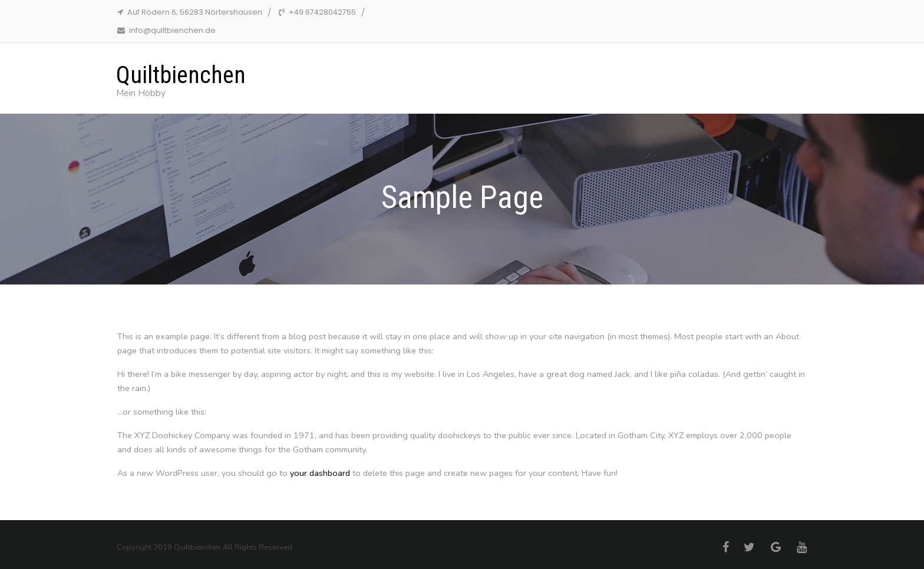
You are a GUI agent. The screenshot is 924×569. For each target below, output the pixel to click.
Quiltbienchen (181, 75)
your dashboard (320, 473)
